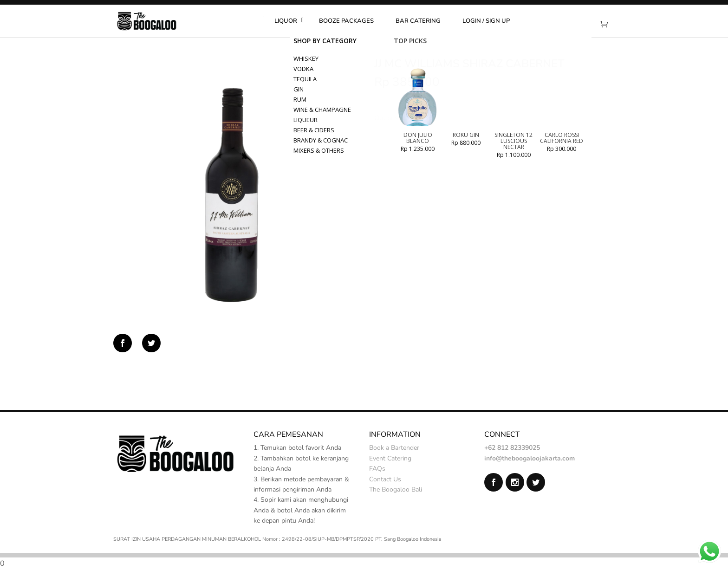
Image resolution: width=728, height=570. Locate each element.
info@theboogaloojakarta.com (530, 458)
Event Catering (390, 458)
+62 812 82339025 (512, 448)
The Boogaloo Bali (396, 489)
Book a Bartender (394, 448)
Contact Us (385, 479)
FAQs (377, 469)
